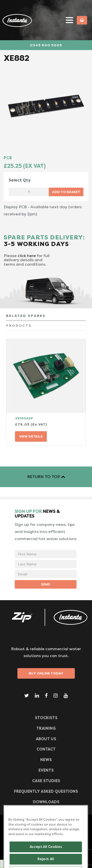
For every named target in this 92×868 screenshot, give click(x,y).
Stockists (46, 718)
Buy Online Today (46, 673)
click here (27, 256)
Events (46, 770)
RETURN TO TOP (46, 477)
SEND (46, 584)
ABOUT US (46, 739)
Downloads (46, 802)
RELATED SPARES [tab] (26, 316)
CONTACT (46, 749)
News (46, 760)
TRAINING (46, 728)
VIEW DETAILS (31, 436)
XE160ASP (24, 418)
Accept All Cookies (46, 851)
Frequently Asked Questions (46, 791)
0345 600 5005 (46, 45)
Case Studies (46, 781)
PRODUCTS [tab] (19, 325)
